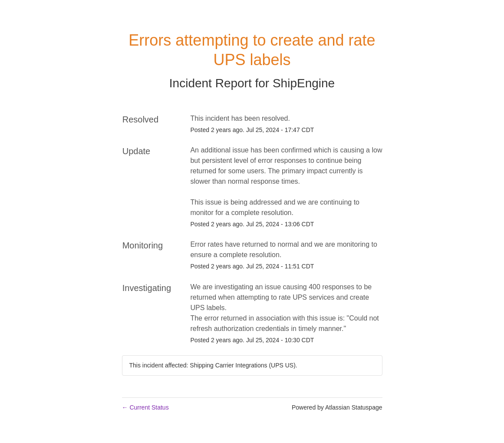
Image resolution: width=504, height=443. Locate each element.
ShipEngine (304, 83)
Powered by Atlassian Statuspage (337, 407)
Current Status (145, 407)
